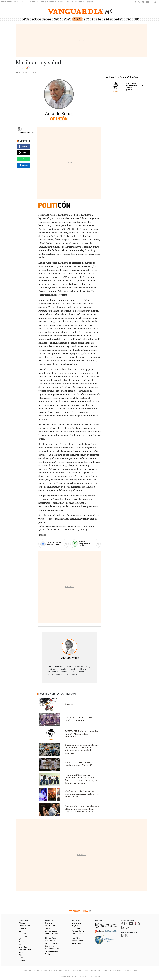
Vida (129, 19)
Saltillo (47, 19)
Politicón (20, 73)
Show (87, 19)
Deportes (97, 19)
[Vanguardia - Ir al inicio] (80, 11)
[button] (17, 19)
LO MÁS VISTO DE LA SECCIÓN (123, 77)
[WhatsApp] (85, 544)
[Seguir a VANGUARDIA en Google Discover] (23, 68)
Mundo (67, 19)
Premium (138, 19)
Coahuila (36, 19)
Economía (120, 19)
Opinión (77, 19)
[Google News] (53, 544)
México (57, 19)
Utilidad (108, 19)
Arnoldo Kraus (27, 133)
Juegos (26, 19)
